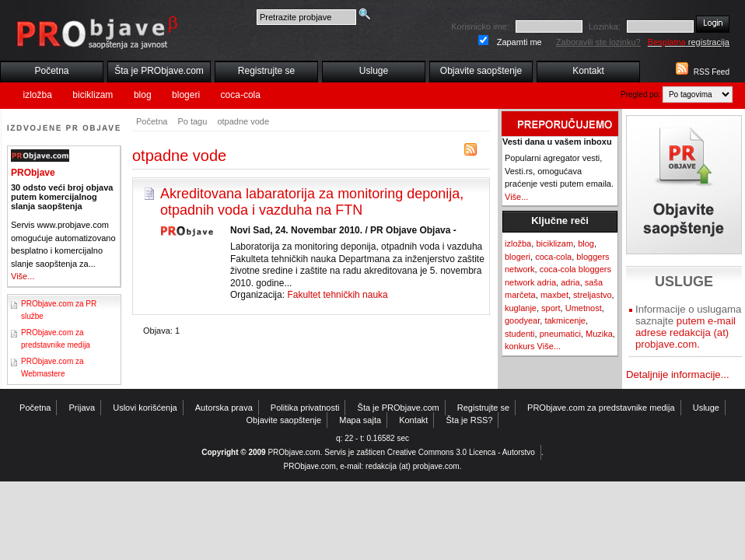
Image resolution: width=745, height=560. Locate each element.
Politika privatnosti (305, 408)
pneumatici (560, 334)
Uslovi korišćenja (145, 408)
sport (551, 308)
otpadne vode (243, 121)
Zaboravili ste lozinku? (598, 42)
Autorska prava (224, 408)
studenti (520, 334)
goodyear (522, 320)
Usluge (374, 71)
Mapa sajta (360, 420)
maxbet (554, 295)
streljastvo (593, 295)
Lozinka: (605, 26)
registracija (689, 42)
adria (570, 282)
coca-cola (241, 95)
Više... (23, 276)
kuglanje (521, 308)
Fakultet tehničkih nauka (337, 295)
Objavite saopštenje (481, 71)
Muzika (599, 334)
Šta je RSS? (470, 420)
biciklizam (93, 95)
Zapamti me (519, 42)
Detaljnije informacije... (678, 374)
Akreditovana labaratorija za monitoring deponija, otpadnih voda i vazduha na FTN (312, 202)
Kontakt (588, 71)
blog (143, 95)
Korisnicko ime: (480, 26)
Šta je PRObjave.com (159, 71)
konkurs (520, 346)
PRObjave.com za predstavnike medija (601, 408)
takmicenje (565, 320)
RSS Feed (712, 72)
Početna (51, 71)
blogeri (186, 95)
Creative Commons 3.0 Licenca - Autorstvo (461, 452)
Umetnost (584, 308)
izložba (38, 95)
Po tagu (192, 121)
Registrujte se (266, 71)
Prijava (82, 408)
